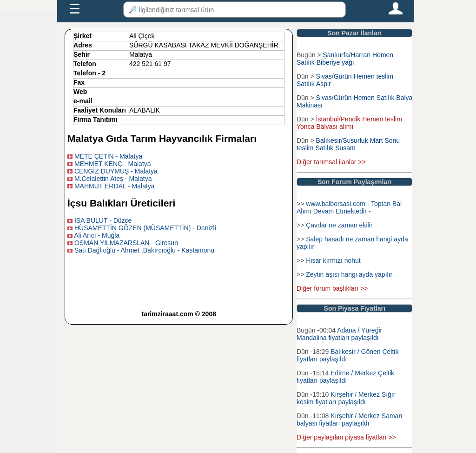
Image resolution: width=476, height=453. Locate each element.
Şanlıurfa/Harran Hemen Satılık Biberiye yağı (345, 59)
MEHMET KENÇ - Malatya (113, 164)
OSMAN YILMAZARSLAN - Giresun (126, 243)
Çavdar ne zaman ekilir (339, 225)
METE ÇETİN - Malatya (108, 156)
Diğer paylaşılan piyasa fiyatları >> (346, 437)
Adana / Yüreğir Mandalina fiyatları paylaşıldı (339, 334)
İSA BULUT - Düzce (103, 220)
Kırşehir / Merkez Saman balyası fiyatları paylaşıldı (349, 420)
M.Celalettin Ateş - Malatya (113, 179)
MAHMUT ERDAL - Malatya (115, 186)
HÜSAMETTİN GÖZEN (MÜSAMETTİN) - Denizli (145, 228)
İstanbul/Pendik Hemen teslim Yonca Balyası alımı (349, 123)
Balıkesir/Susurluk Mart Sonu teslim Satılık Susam (348, 144)
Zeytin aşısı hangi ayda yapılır (349, 274)
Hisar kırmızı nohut (333, 260)
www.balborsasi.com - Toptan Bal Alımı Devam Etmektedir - (349, 207)
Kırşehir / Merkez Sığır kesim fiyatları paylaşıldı (346, 398)
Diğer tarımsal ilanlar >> (331, 162)
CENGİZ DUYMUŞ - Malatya (116, 171)
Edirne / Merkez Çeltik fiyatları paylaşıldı (345, 377)
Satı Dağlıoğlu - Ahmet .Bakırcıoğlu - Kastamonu (144, 250)
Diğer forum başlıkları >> (332, 288)
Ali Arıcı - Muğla (97, 235)
